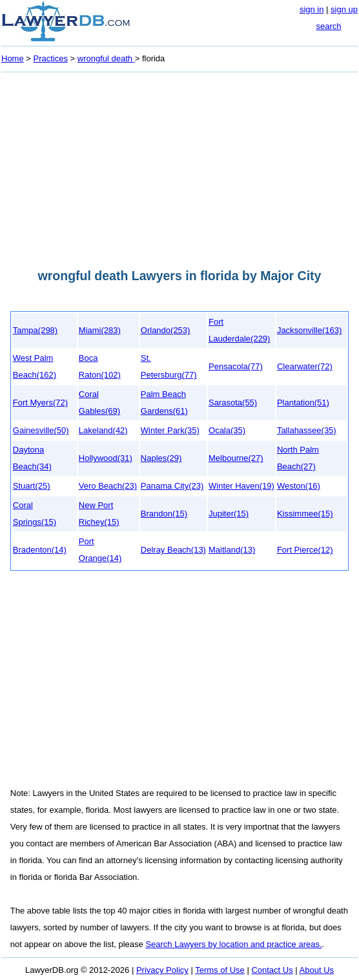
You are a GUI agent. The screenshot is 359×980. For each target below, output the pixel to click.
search (328, 26)
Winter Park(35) (170, 430)
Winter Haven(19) (241, 486)
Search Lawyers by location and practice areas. (233, 944)
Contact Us (272, 970)
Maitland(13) (232, 550)
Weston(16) (299, 486)
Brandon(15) (164, 514)
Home (13, 58)
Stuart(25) (32, 486)
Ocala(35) (227, 430)
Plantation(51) (303, 403)
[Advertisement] (179, 167)
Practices (51, 58)
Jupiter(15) (229, 514)
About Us (317, 970)
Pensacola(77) (236, 366)
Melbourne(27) (236, 458)
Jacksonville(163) (309, 330)
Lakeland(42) (103, 430)
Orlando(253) (166, 330)
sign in (312, 9)
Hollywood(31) (106, 458)
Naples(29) (161, 458)
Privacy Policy (162, 970)
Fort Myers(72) (40, 403)
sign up (344, 9)
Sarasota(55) (233, 403)
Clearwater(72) (305, 366)
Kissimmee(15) (305, 514)
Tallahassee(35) (307, 430)
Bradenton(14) (40, 550)
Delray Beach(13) (173, 550)
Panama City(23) (172, 486)
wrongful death (106, 58)
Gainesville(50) (41, 430)
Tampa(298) (35, 330)
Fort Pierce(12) (305, 550)
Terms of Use (220, 970)
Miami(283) (100, 330)
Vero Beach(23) (108, 486)
